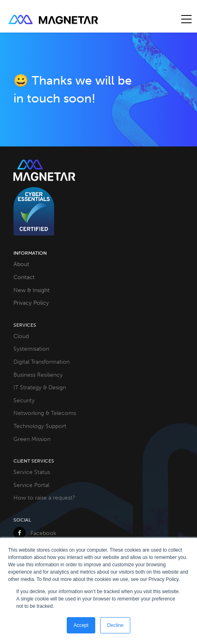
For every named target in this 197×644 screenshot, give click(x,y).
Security (24, 400)
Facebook (35, 533)
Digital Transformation (42, 362)
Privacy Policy (31, 303)
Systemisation (31, 349)
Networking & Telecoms (45, 413)
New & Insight (32, 290)
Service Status (32, 472)
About (21, 264)
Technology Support (40, 426)
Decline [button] (115, 625)
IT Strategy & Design (40, 387)
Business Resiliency (38, 375)
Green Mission (32, 439)
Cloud (21, 336)
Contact (24, 277)
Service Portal (31, 485)
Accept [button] (81, 625)
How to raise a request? (44, 498)
